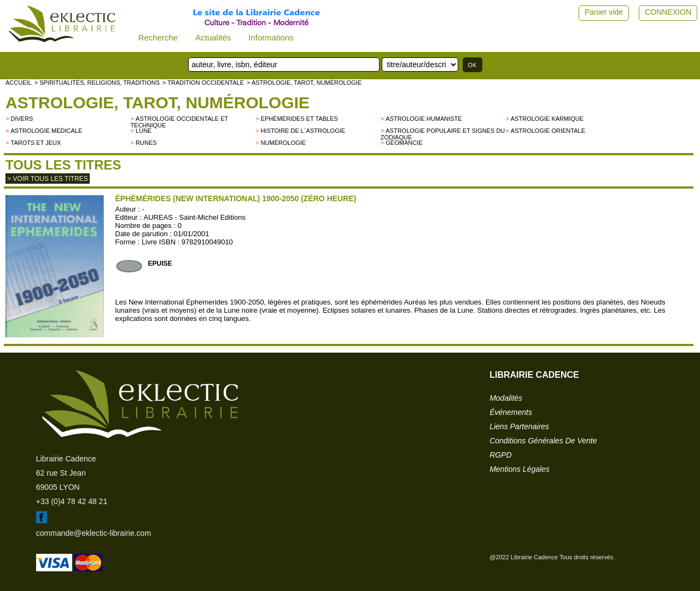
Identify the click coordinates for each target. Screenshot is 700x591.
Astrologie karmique (547, 119)
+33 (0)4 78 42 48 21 (72, 501)
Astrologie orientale (548, 131)
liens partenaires (519, 426)
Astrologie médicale (46, 131)
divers (22, 119)
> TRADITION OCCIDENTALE (203, 83)
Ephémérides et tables (299, 119)
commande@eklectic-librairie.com (94, 533)
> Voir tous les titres (48, 179)
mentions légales (520, 469)
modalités (506, 398)
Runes (146, 143)
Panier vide (604, 12)
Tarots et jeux (36, 143)
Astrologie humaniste (424, 119)
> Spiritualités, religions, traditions (97, 83)
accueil (19, 83)
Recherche (158, 37)
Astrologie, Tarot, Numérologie (157, 103)
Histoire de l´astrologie (303, 131)
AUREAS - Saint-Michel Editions (195, 217)
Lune (144, 131)
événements (511, 412)
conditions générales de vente (543, 441)
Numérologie (284, 143)
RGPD (500, 455)
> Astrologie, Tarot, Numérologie (304, 83)
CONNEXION (668, 12)
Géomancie (404, 143)
